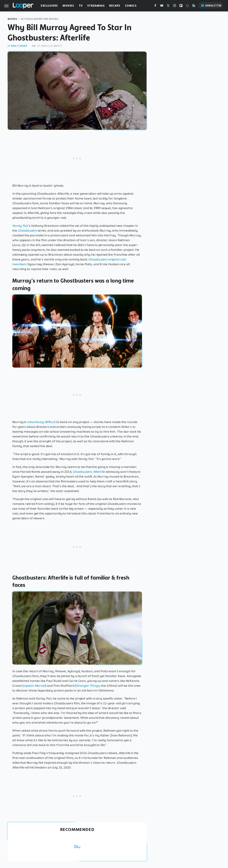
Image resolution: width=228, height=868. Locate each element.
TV (81, 6)
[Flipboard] (181, 6)
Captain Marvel (34, 686)
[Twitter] (168, 6)
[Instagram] (175, 6)
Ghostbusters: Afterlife (89, 472)
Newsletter (211, 6)
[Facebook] (155, 6)
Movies (68, 6)
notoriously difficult (41, 422)
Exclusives (49, 6)
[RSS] (194, 6)
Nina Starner (19, 46)
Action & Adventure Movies (40, 19)
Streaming (96, 6)
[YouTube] (162, 6)
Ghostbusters (27, 231)
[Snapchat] (187, 6)
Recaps (115, 6)
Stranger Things (88, 686)
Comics (131, 6)
